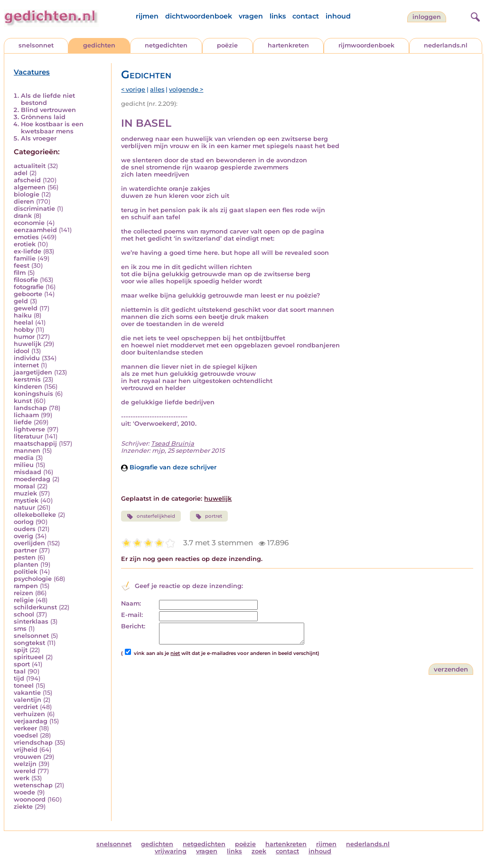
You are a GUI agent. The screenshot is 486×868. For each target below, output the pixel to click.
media (24, 458)
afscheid (27, 180)
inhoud (338, 16)
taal (20, 671)
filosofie (26, 280)
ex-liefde (28, 251)
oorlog (24, 522)
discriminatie (34, 209)
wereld (25, 771)
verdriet (26, 707)
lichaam (26, 415)
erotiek (25, 244)
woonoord (30, 799)
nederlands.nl (446, 45)
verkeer (25, 728)
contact (306, 16)
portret (209, 516)
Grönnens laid (43, 117)
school (24, 614)
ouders (25, 529)
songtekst (29, 643)
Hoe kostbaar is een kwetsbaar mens (52, 128)
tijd (19, 678)
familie (25, 258)
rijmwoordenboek (366, 45)
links (278, 16)
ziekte (23, 807)
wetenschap (33, 785)
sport (22, 664)
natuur (24, 508)
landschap (30, 408)
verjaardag (31, 721)
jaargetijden (33, 372)
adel (21, 173)
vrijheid (26, 750)
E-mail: (132, 615)
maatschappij (35, 443)
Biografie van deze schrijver (169, 467)
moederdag (32, 479)
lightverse (29, 429)
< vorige (133, 89)
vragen (251, 16)
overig (23, 536)
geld (21, 301)
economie (29, 223)
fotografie (29, 287)
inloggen (427, 17)
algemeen (30, 187)
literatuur (28, 436)
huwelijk (28, 344)
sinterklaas (31, 621)
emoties (26, 237)
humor (24, 337)
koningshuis (33, 394)
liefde (23, 422)
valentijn (28, 700)
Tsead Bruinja (173, 443)
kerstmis (27, 379)
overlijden (29, 543)
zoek (259, 851)
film (20, 273)
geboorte (28, 294)
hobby (24, 330)
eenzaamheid (35, 230)
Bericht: (133, 626)
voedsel (26, 735)
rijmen (147, 16)
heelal (23, 322)
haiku (23, 315)
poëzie (227, 45)
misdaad (28, 472)
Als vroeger (39, 138)
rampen (26, 586)
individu (27, 358)
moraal (24, 486)
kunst (23, 401)
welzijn (25, 764)
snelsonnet (36, 45)
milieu (24, 465)
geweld (26, 308)
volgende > (186, 89)
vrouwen (28, 757)
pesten (25, 557)
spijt (21, 650)
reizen (23, 593)
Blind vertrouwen (48, 110)
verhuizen (29, 714)
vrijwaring (171, 851)
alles (157, 89)
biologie (27, 194)
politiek (26, 572)
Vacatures (32, 72)
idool (22, 351)
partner (25, 550)
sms (20, 629)
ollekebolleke (35, 515)
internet (26, 365)
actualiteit (30, 166)
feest (22, 266)
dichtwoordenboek (199, 16)
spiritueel (29, 657)
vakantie (27, 693)
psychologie (33, 579)
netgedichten (166, 45)
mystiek (26, 500)
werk (22, 778)
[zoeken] (474, 16)
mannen (27, 451)
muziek (25, 493)
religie (24, 600)
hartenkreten (288, 45)
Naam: (131, 603)
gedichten (99, 45)
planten (26, 565)
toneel (24, 686)
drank (23, 216)
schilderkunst (35, 607)
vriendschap (33, 742)
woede (24, 792)
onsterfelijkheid (151, 516)
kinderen (28, 387)
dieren (24, 201)
